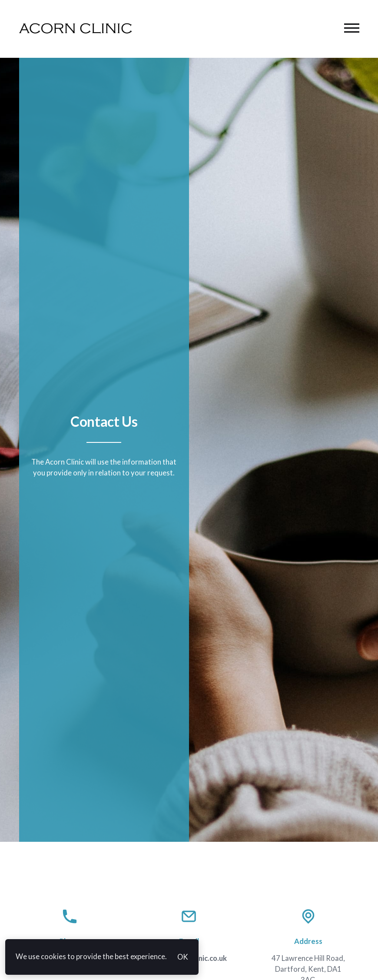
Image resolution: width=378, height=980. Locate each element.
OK (183, 957)
